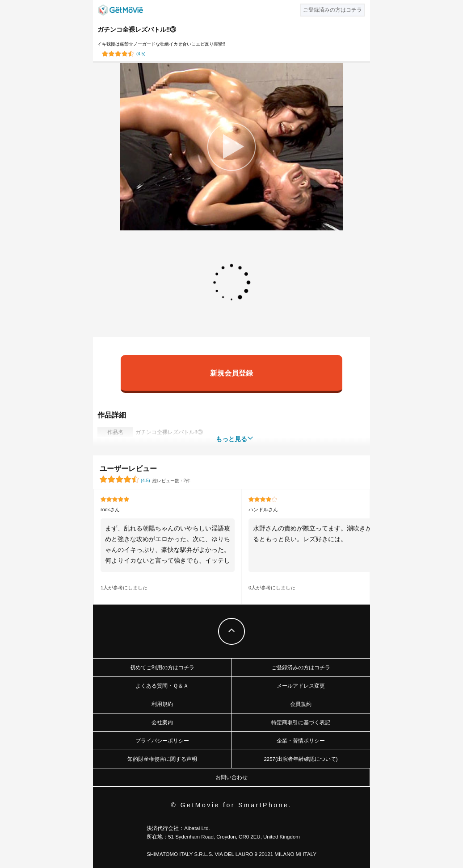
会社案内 (162, 722)
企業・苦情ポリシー (301, 741)
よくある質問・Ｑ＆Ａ (162, 686)
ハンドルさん (263, 509)
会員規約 (301, 704)
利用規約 (162, 704)
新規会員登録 (231, 373)
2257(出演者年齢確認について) (301, 759)
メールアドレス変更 (301, 686)
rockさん (110, 509)
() (141, 54)
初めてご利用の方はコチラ (162, 668)
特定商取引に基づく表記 (301, 722)
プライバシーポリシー (162, 741)
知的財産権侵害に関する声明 (162, 759)
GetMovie (121, 10)
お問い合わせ (231, 777)
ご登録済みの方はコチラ (301, 668)
